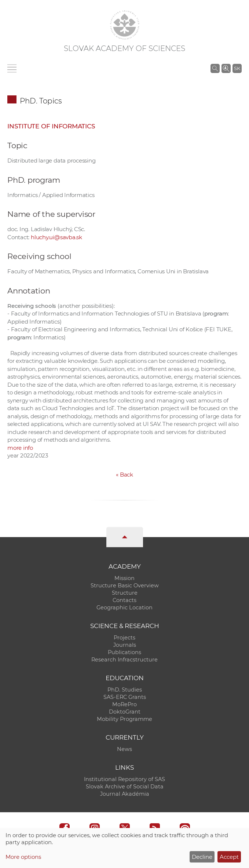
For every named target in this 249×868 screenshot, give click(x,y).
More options (23, 857)
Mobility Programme (124, 719)
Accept (229, 857)
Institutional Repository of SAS (124, 779)
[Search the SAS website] (215, 68)
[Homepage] (125, 25)
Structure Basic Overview (125, 586)
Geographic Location (124, 608)
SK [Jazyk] (237, 68)
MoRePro (124, 704)
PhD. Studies (125, 690)
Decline (202, 857)
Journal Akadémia (125, 794)
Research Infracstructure (124, 660)
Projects (124, 638)
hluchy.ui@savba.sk (56, 237)
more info (20, 448)
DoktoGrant (125, 712)
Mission (124, 578)
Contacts (124, 600)
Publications (124, 652)
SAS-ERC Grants (125, 697)
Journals (125, 645)
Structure (125, 593)
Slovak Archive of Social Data (125, 787)
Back (124, 475)
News (124, 749)
